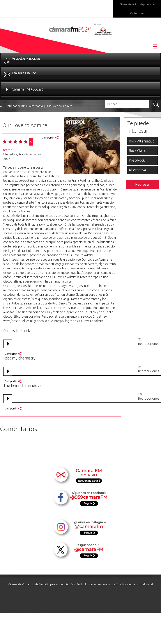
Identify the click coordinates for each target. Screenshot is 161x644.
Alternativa (36, 106)
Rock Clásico (138, 151)
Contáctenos (137, 13)
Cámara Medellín (128, 4)
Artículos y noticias (26, 58)
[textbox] (127, 104)
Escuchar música (16, 106)
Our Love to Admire (59, 106)
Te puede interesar (138, 127)
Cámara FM (27, 89)
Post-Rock (137, 160)
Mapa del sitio (147, 4)
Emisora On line (24, 73)
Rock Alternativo (142, 141)
